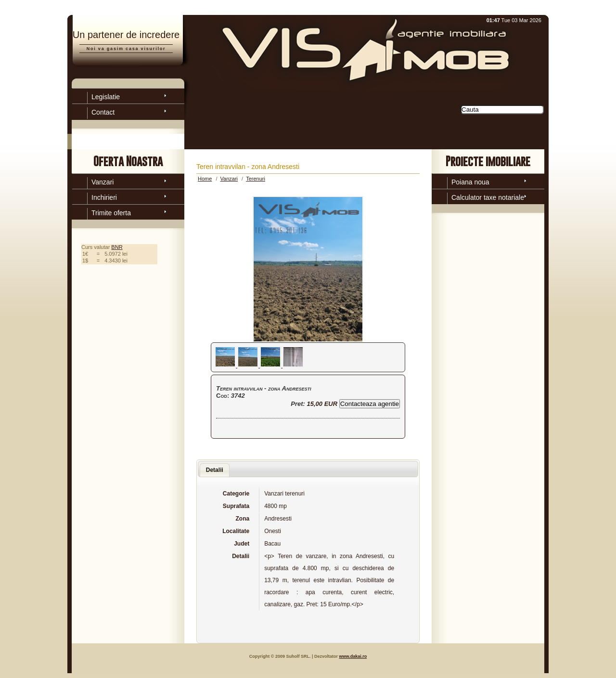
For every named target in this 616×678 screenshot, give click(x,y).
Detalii (215, 470)
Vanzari (103, 182)
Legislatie (106, 97)
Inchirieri (104, 197)
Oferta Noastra (128, 161)
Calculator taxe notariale (488, 197)
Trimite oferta (111, 213)
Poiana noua (470, 182)
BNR (117, 247)
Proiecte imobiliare (488, 161)
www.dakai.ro (353, 656)
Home (205, 179)
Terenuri (256, 179)
